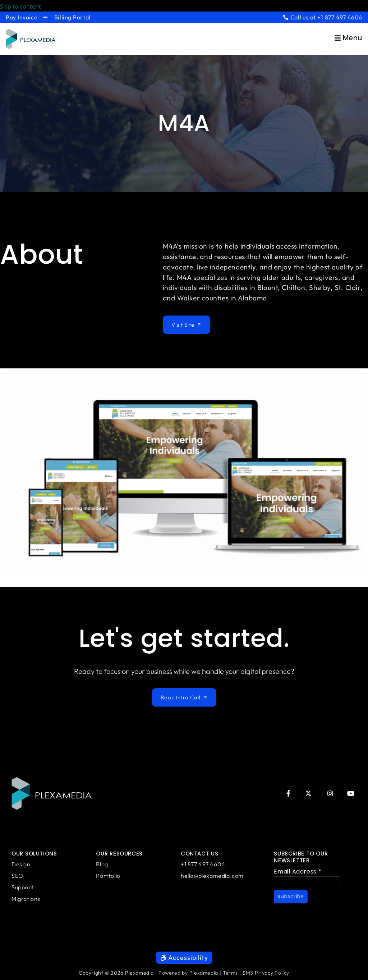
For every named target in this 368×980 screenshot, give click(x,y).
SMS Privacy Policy (266, 973)
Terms (230, 973)
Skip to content (26, 6)
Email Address (298, 872)
